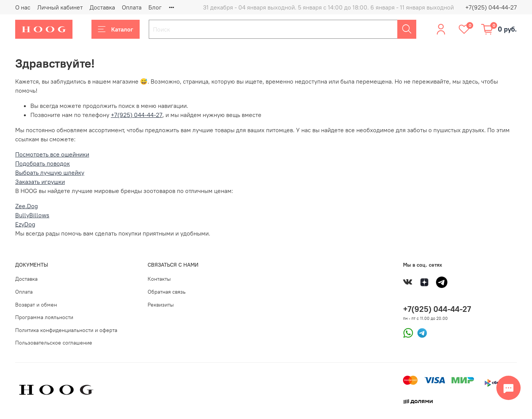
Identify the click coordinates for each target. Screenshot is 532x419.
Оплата (132, 7)
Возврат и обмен (36, 305)
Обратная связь (167, 292)
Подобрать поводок (42, 163)
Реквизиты (161, 305)
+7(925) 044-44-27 (491, 7)
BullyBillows (32, 215)
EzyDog (25, 224)
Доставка (102, 7)
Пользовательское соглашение (54, 343)
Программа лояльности (44, 317)
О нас (23, 7)
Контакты (159, 279)
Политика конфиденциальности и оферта (66, 330)
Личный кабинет (60, 7)
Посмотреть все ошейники (52, 154)
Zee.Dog (27, 206)
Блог (155, 7)
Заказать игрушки (40, 182)
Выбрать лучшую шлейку (50, 172)
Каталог (116, 29)
